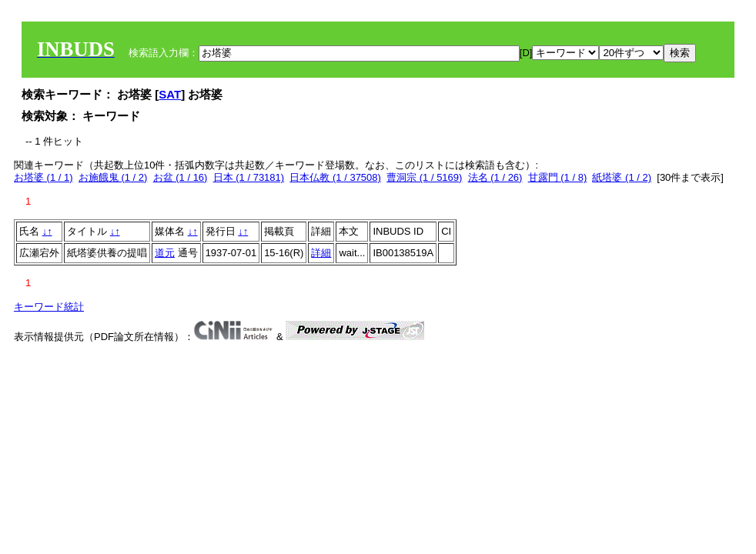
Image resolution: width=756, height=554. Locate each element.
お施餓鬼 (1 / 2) (113, 177)
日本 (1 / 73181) (249, 177)
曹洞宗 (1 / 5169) (424, 177)
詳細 (321, 253)
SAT (170, 94)
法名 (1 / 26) (495, 177)
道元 (165, 253)
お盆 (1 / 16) (181, 177)
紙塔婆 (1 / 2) (622, 177)
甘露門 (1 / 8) (558, 177)
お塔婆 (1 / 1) (43, 177)
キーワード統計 (49, 307)
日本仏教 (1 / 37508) (335, 177)
